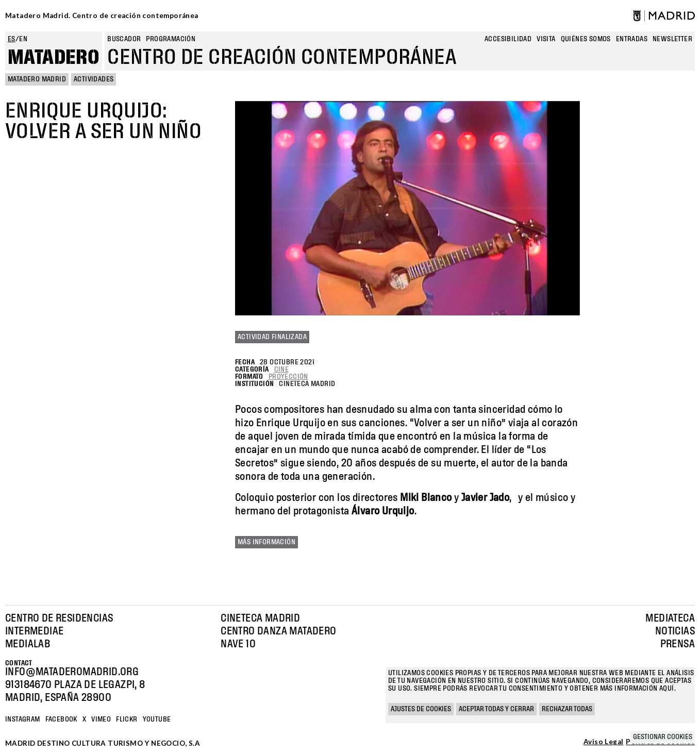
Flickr (127, 719)
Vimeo (101, 719)
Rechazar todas (567, 709)
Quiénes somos (586, 39)
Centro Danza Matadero (278, 631)
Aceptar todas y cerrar (496, 709)
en (23, 39)
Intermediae (34, 631)
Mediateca (670, 618)
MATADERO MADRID (37, 79)
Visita (546, 39)
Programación (171, 39)
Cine (282, 370)
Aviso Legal (603, 742)
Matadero (54, 58)
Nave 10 (238, 644)
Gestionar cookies (663, 737)
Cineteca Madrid (260, 618)
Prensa (678, 644)
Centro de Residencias (59, 618)
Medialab (28, 644)
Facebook (61, 719)
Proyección (288, 377)
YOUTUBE (157, 719)
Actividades (94, 79)
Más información (266, 542)
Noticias (675, 631)
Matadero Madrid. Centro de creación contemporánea (102, 15)
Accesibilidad (508, 39)
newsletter (672, 39)
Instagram (23, 719)
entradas (632, 39)
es (12, 39)
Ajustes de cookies (421, 709)
